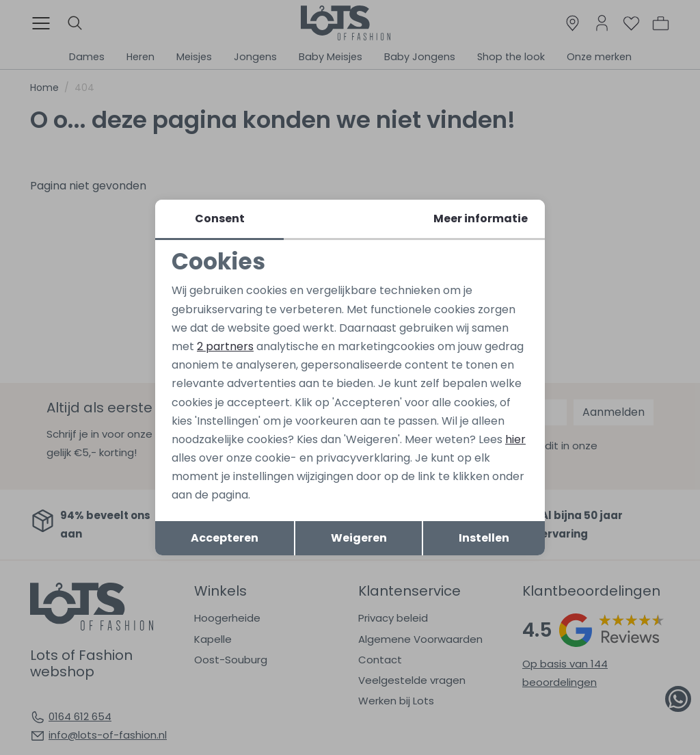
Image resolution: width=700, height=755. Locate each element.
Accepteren (225, 538)
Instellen (484, 538)
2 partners (225, 346)
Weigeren (359, 538)
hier (515, 439)
